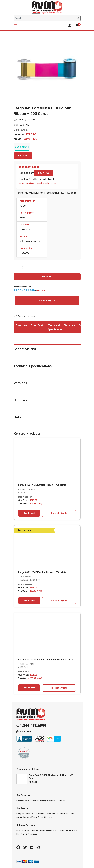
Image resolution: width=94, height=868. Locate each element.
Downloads (51, 801)
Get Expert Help (50, 814)
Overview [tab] (21, 325)
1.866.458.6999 (33, 726)
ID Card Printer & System (42, 817)
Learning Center (68, 814)
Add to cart (23, 155)
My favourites (32, 830)
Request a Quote (47, 301)
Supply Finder (37, 814)
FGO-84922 (44, 173)
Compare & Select (24, 814)
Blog (44, 801)
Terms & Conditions (29, 834)
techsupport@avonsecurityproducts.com (37, 183)
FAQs (59, 814)
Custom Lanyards (24, 817)
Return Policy (71, 830)
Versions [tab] (70, 325)
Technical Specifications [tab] (55, 327)
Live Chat (26, 732)
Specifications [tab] (38, 325)
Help (18, 834)
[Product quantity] (18, 267)
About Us (38, 801)
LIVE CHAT (42, 291)
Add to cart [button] (29, 513)
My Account (21, 830)
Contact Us (60, 801)
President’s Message (25, 801)
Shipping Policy (59, 830)
